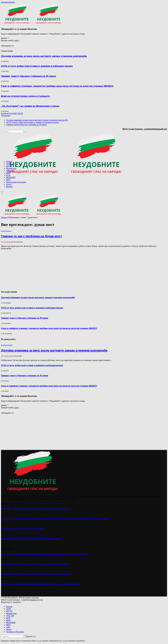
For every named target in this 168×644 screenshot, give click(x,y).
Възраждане (11, 168)
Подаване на (30, 636)
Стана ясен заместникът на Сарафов (22, 529)
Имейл (5, 38)
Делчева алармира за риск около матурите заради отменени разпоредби (44, 56)
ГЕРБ (8, 164)
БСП (8, 173)
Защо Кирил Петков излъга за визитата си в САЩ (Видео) (35, 564)
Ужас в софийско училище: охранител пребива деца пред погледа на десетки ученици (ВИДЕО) (57, 86)
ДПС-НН (10, 171)
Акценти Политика (6, 231)
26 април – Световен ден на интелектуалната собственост (35, 509)
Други (9, 184)
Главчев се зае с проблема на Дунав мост (31, 236)
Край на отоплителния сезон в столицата (25, 96)
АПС (8, 627)
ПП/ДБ (9, 166)
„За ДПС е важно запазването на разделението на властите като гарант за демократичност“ (55, 519)
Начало (9, 161)
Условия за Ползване (15, 632)
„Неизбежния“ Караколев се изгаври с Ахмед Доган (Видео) (36, 574)
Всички (9, 187)
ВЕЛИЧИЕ (11, 177)
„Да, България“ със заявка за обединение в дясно (30, 106)
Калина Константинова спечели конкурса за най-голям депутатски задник (44, 554)
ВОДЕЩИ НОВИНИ (7, 345)
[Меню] (2, 192)
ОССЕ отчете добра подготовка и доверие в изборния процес (37, 66)
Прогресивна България (16, 182)
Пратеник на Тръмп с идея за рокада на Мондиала (30, 539)
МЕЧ (8, 180)
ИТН (8, 175)
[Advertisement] (135, 189)
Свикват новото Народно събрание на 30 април (29, 76)
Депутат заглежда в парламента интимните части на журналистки (40, 584)
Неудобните (7, 242)
